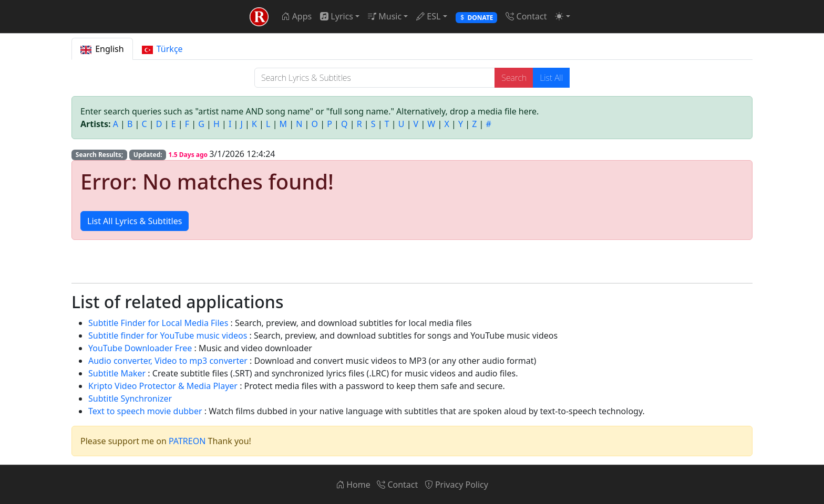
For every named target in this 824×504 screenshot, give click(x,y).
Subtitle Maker (117, 373)
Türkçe (162, 49)
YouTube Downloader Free (140, 348)
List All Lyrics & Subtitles (135, 221)
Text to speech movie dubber (145, 411)
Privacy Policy (456, 485)
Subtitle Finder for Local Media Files (158, 323)
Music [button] (385, 16)
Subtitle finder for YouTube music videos (168, 335)
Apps (296, 16)
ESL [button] (428, 16)
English (102, 49)
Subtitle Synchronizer (130, 398)
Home (353, 485)
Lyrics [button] (337, 16)
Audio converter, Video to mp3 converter (168, 361)
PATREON (187, 441)
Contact (526, 16)
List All (551, 78)
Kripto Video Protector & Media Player (163, 386)
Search (514, 78)
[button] (562, 16)
